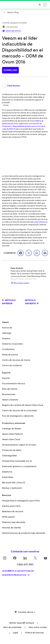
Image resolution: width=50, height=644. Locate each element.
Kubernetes (8, 477)
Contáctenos (8, 349)
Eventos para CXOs (11, 506)
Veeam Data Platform (12, 434)
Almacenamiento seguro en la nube (19, 445)
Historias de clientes (12, 528)
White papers (8, 517)
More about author (20, 283)
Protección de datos (12, 450)
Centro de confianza (12, 365)
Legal (15, 633)
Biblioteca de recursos (13, 511)
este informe (40, 222)
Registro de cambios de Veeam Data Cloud (22, 405)
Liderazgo (7, 333)
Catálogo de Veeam (12, 429)
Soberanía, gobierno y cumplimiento (19, 466)
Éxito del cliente (10, 389)
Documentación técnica (13, 383)
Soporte (6, 378)
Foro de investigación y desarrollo (18, 416)
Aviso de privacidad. (12, 627)
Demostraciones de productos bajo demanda (24, 533)
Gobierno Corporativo (13, 344)
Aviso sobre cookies (38, 627)
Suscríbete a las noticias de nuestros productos (18, 573)
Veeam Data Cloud (11, 439)
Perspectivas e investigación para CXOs (21, 501)
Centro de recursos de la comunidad (19, 410)
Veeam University (10, 400)
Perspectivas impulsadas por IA (17, 461)
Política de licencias (34, 633)
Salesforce (7, 472)
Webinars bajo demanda (14, 522)
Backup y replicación (12, 488)
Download (10, 70)
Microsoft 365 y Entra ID (14, 483)
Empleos (6, 338)
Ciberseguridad (9, 456)
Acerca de (7, 328)
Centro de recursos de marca (16, 360)
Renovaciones (9, 394)
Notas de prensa (10, 355)
